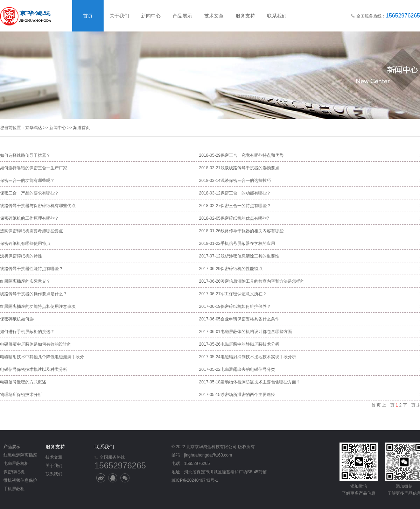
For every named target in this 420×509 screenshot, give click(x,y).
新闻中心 (151, 16)
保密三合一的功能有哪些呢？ (27, 181)
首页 (88, 16)
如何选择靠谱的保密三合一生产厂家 (34, 168)
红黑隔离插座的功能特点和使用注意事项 (38, 306)
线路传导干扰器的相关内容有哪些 (252, 231)
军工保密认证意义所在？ (244, 294)
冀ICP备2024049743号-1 (195, 480)
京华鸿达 (34, 128)
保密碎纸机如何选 (17, 319)
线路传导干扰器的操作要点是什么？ (34, 294)
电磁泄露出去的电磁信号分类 (248, 369)
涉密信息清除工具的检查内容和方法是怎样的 (262, 281)
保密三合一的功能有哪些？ (246, 193)
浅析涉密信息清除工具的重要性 (250, 256)
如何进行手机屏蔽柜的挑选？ (27, 332)
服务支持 (245, 16)
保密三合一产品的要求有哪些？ (29, 193)
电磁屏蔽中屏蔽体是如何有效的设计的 (36, 344)
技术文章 (214, 16)
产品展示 (182, 16)
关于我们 (119, 16)
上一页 (388, 405)
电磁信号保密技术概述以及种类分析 (34, 369)
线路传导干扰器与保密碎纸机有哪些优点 (38, 206)
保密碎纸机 (14, 472)
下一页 (409, 405)
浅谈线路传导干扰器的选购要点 (250, 168)
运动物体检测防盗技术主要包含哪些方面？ (260, 382)
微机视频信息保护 (20, 480)
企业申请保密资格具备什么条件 (250, 319)
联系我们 (277, 16)
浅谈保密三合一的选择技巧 (246, 181)
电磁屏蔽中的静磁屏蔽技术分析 (250, 344)
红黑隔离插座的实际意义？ (25, 281)
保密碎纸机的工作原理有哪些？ (29, 218)
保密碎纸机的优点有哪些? (245, 218)
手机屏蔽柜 (14, 489)
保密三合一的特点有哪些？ (246, 206)
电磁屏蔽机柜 (16, 464)
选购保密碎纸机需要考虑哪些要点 (31, 231)
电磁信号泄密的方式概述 (23, 382)
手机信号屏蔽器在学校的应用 (248, 243)
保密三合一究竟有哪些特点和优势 (252, 155)
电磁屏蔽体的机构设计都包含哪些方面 (256, 332)
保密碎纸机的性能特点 (241, 269)
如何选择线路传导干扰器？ (25, 155)
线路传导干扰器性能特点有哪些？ (31, 269)
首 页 (376, 405)
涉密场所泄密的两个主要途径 (248, 395)
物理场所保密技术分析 (21, 395)
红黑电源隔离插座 (20, 455)
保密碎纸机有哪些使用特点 (25, 243)
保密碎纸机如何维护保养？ (246, 306)
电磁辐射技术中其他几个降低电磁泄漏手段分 (42, 357)
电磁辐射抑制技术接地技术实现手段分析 (258, 357)
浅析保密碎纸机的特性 (21, 256)
